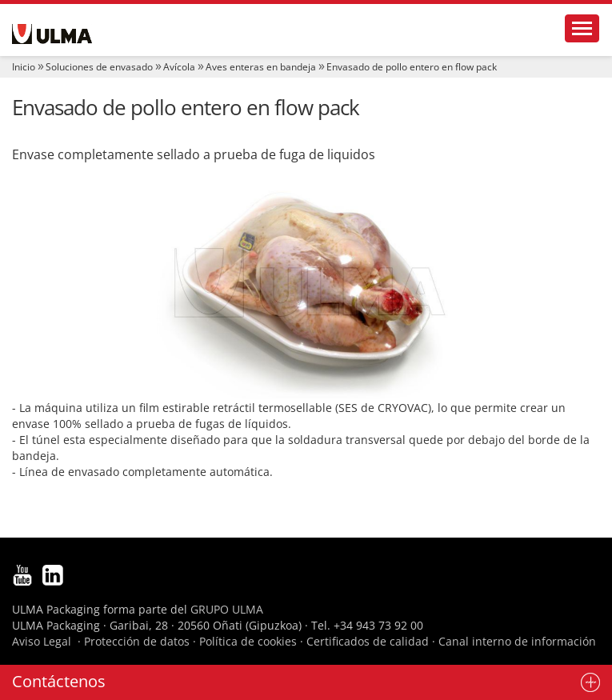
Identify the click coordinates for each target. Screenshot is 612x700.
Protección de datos (137, 641)
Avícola (179, 67)
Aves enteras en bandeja (261, 67)
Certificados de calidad (368, 641)
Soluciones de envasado (99, 67)
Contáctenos (59, 681)
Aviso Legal (42, 641)
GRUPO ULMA (227, 609)
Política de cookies (248, 641)
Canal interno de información (517, 641)
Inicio (24, 67)
